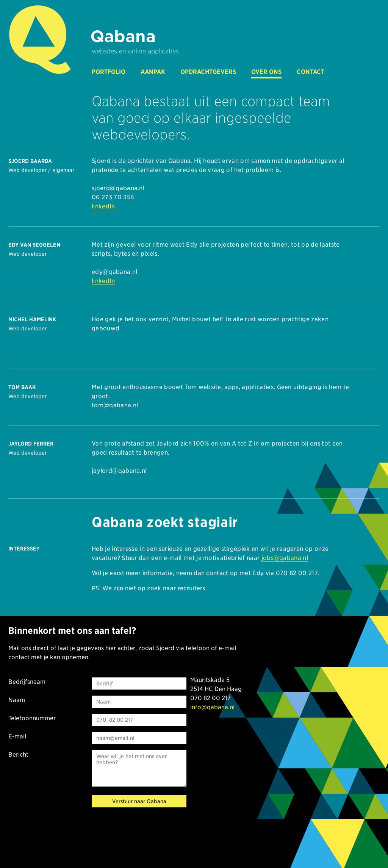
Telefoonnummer (32, 718)
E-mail (17, 736)
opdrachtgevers (208, 72)
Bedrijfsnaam (27, 682)
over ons (266, 72)
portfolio (109, 72)
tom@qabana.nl (115, 405)
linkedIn (103, 206)
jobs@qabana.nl (285, 558)
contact (311, 72)
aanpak (153, 72)
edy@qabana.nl (114, 272)
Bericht (18, 755)
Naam (17, 700)
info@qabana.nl (212, 707)
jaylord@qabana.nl (119, 471)
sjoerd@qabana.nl (118, 188)
